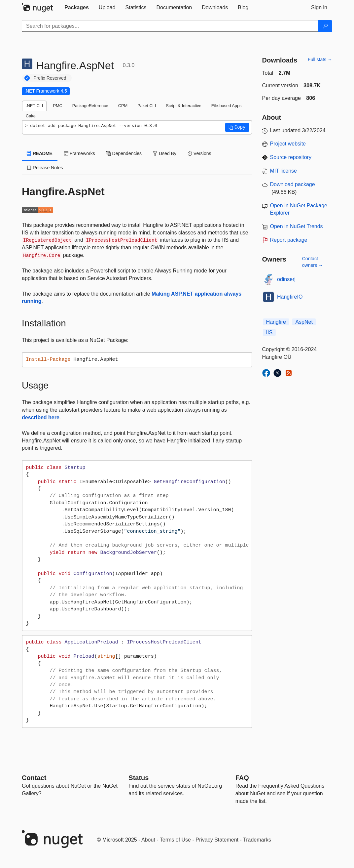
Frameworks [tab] (79, 153)
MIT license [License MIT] (284, 171)
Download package (293, 184)
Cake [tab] (31, 116)
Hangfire (276, 322)
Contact (34, 778)
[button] (237, 127)
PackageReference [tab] (90, 106)
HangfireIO (290, 297)
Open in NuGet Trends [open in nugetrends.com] (297, 226)
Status (139, 778)
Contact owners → (313, 262)
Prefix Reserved (50, 78)
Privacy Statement (217, 840)
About (148, 840)
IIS (269, 332)
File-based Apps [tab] (227, 106)
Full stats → (320, 60)
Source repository (291, 157)
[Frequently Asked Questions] (242, 778)
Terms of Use (175, 840)
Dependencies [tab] (124, 153)
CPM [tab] (123, 106)
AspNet (304, 322)
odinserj (286, 279)
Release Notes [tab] (45, 168)
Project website (288, 144)
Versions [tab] (199, 153)
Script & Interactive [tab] (183, 106)
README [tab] (40, 153)
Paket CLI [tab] (147, 106)
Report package (289, 240)
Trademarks (257, 840)
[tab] (77, 8)
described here (41, 417)
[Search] (325, 26)
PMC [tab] (57, 106)
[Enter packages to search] (170, 26)
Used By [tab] (165, 153)
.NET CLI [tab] (34, 106)
